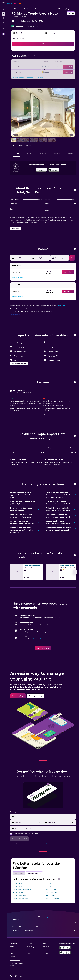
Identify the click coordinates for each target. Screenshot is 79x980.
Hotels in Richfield (19, 887)
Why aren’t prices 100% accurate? (44, 930)
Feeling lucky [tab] (19, 873)
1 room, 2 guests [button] (19, 38)
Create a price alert (39, 639)
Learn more (61, 305)
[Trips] (3, 28)
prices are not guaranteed (55, 917)
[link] (43, 648)
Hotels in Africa (25, 9)
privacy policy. (47, 843)
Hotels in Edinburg (50, 890)
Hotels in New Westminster (22, 890)
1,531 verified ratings (32, 26)
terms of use (36, 843)
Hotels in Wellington (20, 893)
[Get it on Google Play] (41, 170)
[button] (3, 3)
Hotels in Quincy (49, 884)
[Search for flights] (3, 9)
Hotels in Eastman (19, 884)
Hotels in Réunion (36, 9)
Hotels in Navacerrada (20, 898)
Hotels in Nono (48, 887)
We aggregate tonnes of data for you (44, 927)
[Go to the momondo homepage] (14, 3)
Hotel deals (15, 9)
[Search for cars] (3, 18)
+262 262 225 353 (18, 23)
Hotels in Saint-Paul (49, 9)
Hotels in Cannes (49, 895)
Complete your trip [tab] (34, 873)
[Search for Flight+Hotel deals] (3, 22)
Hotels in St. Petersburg (51, 898)
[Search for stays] (3, 14)
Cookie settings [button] (15, 315)
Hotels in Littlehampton (21, 895)
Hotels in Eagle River (50, 893)
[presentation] (54, 170)
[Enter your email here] (45, 828)
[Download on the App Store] (54, 170)
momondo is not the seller (44, 923)
